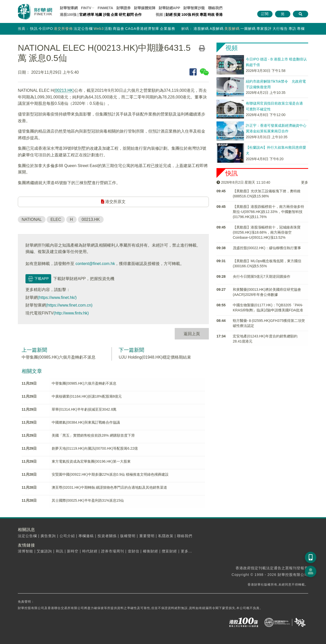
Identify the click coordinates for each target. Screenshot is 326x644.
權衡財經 (151, 551)
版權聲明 (128, 536)
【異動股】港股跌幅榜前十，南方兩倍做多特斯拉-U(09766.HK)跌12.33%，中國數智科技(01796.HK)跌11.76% (268, 212)
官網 (83, 15)
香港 (219, 15)
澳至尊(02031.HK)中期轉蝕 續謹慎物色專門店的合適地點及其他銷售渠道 (109, 487)
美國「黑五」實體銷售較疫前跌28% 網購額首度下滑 (93, 435)
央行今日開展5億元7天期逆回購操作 (262, 276)
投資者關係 (107, 536)
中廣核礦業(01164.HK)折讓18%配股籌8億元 (87, 396)
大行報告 (280, 29)
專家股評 (264, 29)
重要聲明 (147, 536)
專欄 (301, 29)
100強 (186, 15)
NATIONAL (32, 219)
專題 (203, 15)
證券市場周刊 (113, 551)
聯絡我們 (215, 8)
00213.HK (64, 90)
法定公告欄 (83, 29)
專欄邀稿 (86, 536)
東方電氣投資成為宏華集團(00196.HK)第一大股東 (91, 461)
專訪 (292, 29)
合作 (138, 15)
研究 (122, 15)
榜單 (91, 15)
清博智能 (25, 551)
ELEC (56, 219)
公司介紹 (67, 536)
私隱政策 (166, 536)
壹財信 (134, 551)
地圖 (99, 15)
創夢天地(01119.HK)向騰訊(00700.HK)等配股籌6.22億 (95, 448)
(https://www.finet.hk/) (57, 298)
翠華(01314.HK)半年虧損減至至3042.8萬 (84, 409)
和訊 (60, 551)
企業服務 (168, 29)
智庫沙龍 (194, 8)
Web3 (99, 29)
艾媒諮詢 (44, 551)
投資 (177, 15)
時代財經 (90, 551)
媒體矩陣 (145, 8)
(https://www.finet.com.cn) (69, 305)
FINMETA (105, 8)
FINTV (86, 8)
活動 (108, 29)
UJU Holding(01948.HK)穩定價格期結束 (155, 357)
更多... (187, 551)
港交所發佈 (63, 29)
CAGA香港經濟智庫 (142, 29)
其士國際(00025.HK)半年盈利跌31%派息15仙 (88, 500)
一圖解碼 (248, 29)
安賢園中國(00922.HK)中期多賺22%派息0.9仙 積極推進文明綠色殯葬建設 (110, 474)
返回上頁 (192, 334)
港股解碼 (201, 29)
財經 (169, 15)
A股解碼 (217, 29)
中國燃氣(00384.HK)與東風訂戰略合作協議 (86, 422)
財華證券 (124, 8)
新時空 (73, 551)
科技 (195, 15)
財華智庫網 (69, 8)
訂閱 (265, 14)
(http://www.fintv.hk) (71, 313)
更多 (305, 182)
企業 (114, 15)
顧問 (130, 15)
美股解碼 (232, 29)
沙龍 (106, 15)
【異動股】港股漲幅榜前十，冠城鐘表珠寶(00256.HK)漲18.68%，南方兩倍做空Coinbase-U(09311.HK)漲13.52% (267, 232)
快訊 (34, 29)
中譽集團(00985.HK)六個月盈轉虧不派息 (59, 357)
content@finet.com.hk (95, 264)
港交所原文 (113, 202)
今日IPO (46, 29)
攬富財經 (169, 551)
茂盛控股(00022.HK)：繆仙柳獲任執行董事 (267, 248)
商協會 (119, 29)
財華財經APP (169, 8)
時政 (211, 15)
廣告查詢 (48, 536)
